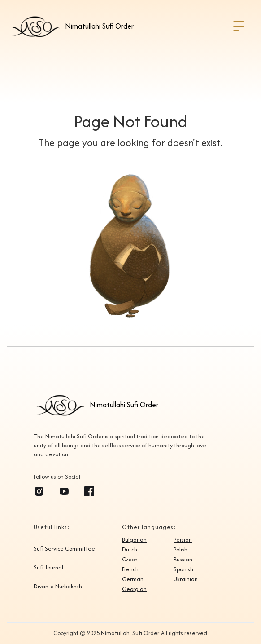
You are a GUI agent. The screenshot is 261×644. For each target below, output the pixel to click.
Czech (130, 560)
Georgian (134, 589)
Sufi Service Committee (64, 549)
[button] (239, 26)
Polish (181, 550)
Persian (183, 540)
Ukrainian (186, 579)
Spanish (183, 569)
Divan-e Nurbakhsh (58, 587)
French (130, 569)
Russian (183, 560)
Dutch (130, 550)
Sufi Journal (48, 568)
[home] (71, 26)
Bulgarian (134, 540)
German (133, 579)
